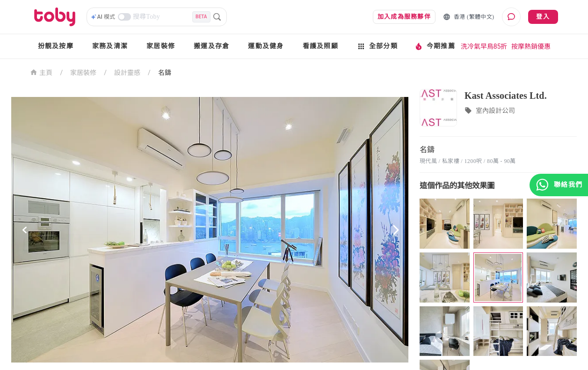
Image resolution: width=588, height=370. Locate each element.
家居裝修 (161, 46)
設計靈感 (127, 73)
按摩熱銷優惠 (531, 46)
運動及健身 (266, 46)
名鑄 (165, 73)
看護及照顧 (320, 46)
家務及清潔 (110, 46)
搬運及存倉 (211, 46)
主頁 (41, 72)
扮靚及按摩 (56, 46)
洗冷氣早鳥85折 (484, 46)
